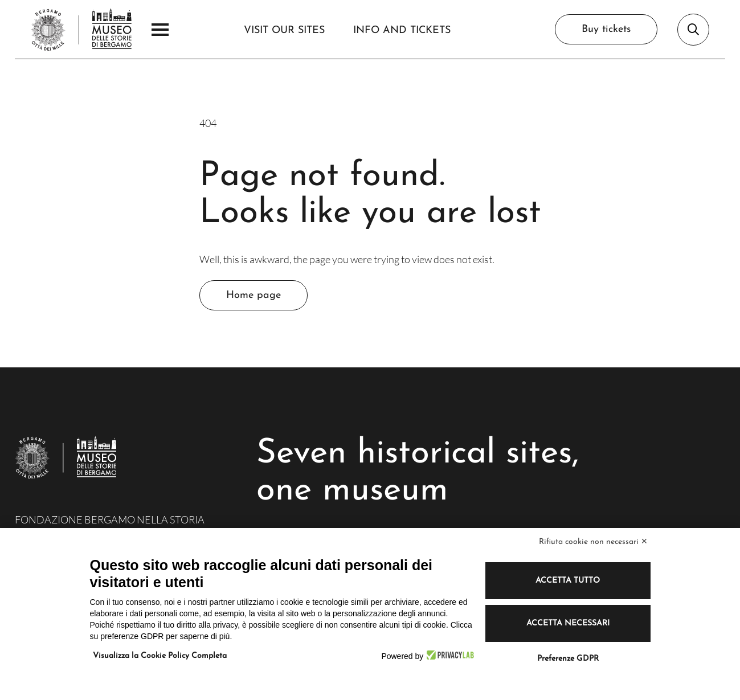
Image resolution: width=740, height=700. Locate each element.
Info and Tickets (402, 30)
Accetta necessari (568, 623)
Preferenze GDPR (568, 659)
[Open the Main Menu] (160, 30)
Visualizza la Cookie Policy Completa (160, 656)
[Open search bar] (693, 30)
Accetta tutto (568, 581)
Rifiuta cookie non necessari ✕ (593, 542)
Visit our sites (284, 30)
